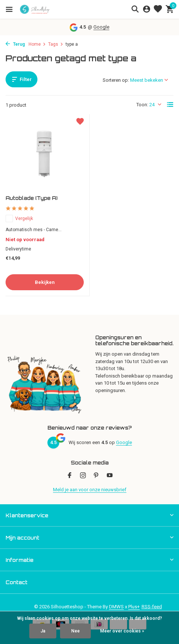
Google (101, 27)
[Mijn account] (147, 9)
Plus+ (134, 607)
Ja (43, 631)
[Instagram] (83, 476)
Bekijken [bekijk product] (45, 282)
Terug (15, 44)
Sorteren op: (116, 80)
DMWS (116, 607)
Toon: (142, 105)
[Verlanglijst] (158, 9)
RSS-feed (152, 607)
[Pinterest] (96, 476)
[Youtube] (110, 476)
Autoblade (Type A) (32, 198)
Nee (75, 631)
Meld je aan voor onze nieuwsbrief (90, 490)
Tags (56, 44)
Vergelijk (19, 219)
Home (37, 44)
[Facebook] (70, 476)
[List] (170, 104)
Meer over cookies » (122, 631)
